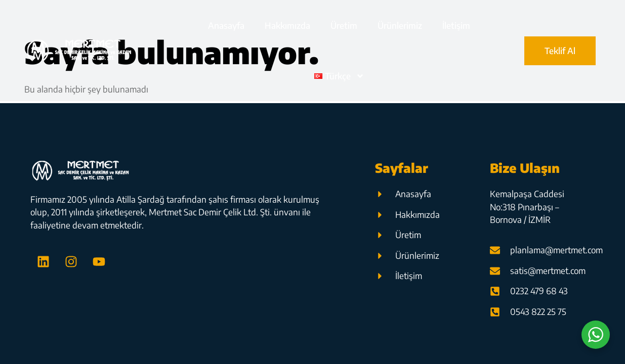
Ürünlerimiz (400, 25)
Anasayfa (226, 25)
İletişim (456, 25)
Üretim (344, 25)
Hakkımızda (287, 25)
